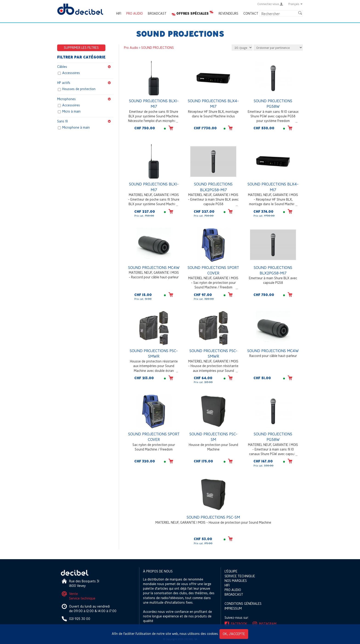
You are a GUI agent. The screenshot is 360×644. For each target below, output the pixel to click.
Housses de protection (79, 89)
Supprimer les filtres (81, 48)
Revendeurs (228, 13)
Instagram (268, 624)
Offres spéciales (193, 14)
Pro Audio (135, 13)
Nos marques (236, 581)
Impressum (233, 608)
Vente (73, 594)
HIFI (119, 13)
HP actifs (85, 83)
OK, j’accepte (234, 634)
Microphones (85, 99)
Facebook (239, 624)
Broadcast (157, 13)
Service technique (82, 598)
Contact (251, 13)
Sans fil (85, 121)
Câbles (85, 67)
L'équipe (231, 571)
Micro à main (71, 111)
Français (296, 4)
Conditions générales (243, 604)
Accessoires (71, 73)
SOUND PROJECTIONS (157, 48)
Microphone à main (76, 127)
